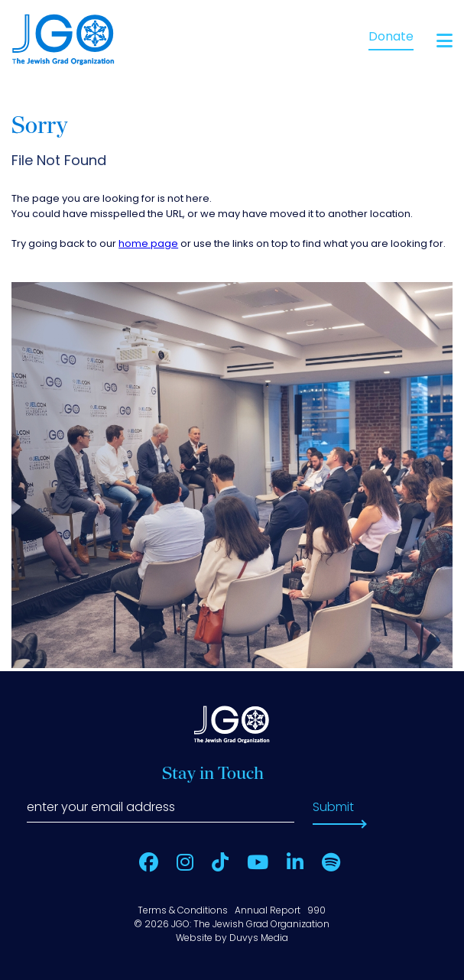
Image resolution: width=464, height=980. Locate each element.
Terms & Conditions (183, 911)
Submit (333, 808)
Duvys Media (259, 939)
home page (148, 244)
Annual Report (268, 911)
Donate (391, 37)
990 (316, 911)
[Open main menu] (445, 41)
